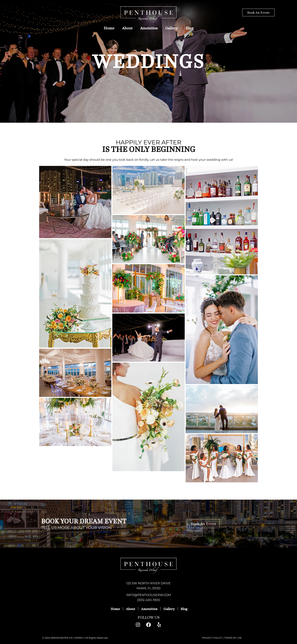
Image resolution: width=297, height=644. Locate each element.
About (127, 28)
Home (109, 28)
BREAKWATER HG (62, 638)
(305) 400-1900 (149, 600)
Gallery (172, 28)
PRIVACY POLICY (212, 638)
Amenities (149, 28)
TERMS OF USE (233, 638)
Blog (190, 28)
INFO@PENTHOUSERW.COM (149, 595)
